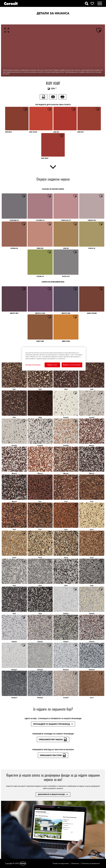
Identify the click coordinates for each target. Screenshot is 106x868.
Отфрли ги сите (52, 365)
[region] (54, 359)
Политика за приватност (91, 863)
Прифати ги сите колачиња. (72, 365)
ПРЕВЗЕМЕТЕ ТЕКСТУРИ (53, 755)
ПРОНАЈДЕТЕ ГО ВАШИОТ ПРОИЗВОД (53, 724)
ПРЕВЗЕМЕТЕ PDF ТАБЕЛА (53, 739)
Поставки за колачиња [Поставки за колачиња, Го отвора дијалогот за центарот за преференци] (33, 365)
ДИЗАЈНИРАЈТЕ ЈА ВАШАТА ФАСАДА (53, 794)
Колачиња (75, 863)
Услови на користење (61, 863)
